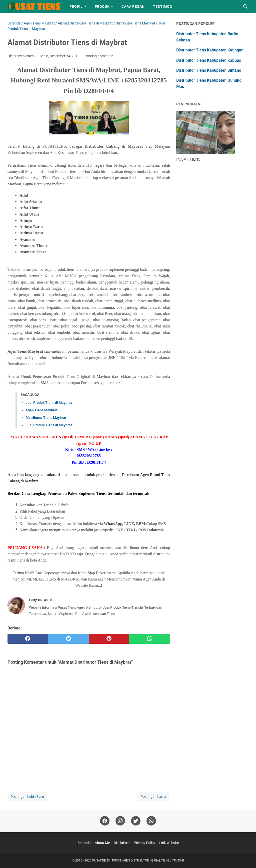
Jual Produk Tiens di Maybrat (49, 403)
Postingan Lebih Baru (27, 797)
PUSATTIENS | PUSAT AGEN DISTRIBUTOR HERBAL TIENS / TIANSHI (138, 861)
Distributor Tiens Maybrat (46, 418)
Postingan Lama (153, 797)
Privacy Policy (144, 843)
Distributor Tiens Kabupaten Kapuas (209, 60)
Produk (102, 6)
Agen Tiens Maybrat (41, 410)
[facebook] (28, 639)
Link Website (169, 843)
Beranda (84, 843)
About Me (102, 843)
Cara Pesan (133, 6)
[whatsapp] (149, 639)
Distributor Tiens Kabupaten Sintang (209, 70)
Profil (76, 6)
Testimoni (163, 6)
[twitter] (68, 639)
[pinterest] (109, 639)
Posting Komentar (99, 56)
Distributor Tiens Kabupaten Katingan (210, 50)
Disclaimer (122, 843)
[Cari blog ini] (245, 6)
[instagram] (120, 821)
